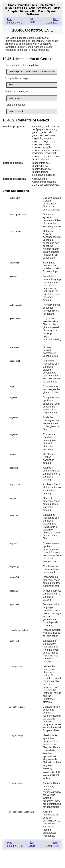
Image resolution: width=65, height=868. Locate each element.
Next (56, 19)
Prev (10, 19)
